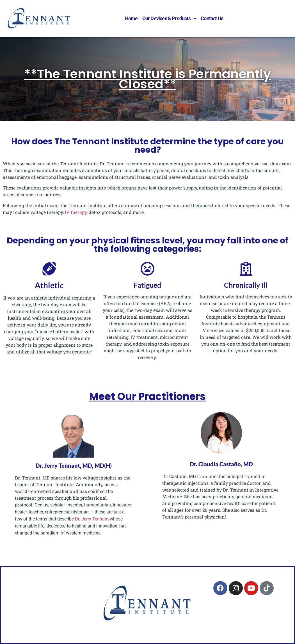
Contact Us (212, 18)
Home (131, 18)
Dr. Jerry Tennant (91, 519)
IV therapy (76, 212)
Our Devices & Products (169, 19)
